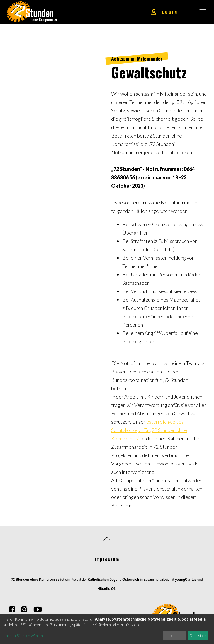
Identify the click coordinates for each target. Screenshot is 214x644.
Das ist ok (198, 635)
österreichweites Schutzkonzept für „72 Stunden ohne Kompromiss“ (149, 430)
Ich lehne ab (174, 635)
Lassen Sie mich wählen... (25, 635)
